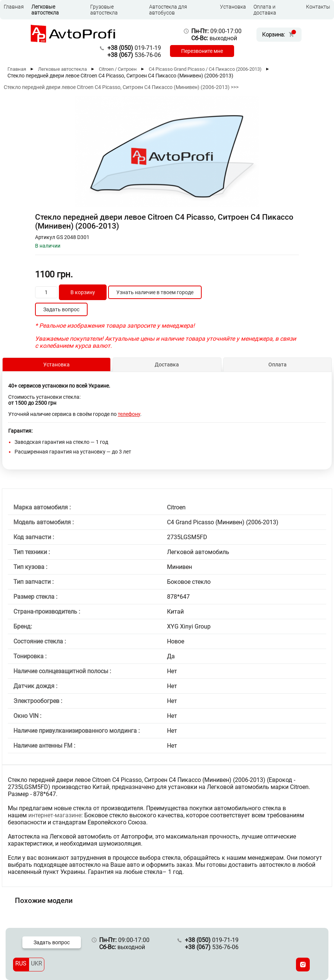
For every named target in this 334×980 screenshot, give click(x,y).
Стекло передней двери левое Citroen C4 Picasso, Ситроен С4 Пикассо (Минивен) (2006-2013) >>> (121, 87)
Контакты (318, 7)
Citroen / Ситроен (118, 69)
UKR (37, 963)
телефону (129, 414)
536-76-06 (134, 55)
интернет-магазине (55, 815)
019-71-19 (134, 48)
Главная (14, 7)
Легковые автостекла (45, 10)
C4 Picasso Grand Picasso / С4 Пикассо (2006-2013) (205, 69)
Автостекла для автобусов (168, 10)
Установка (233, 7)
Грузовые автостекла (104, 10)
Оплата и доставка (265, 10)
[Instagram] (303, 965)
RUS (21, 963)
